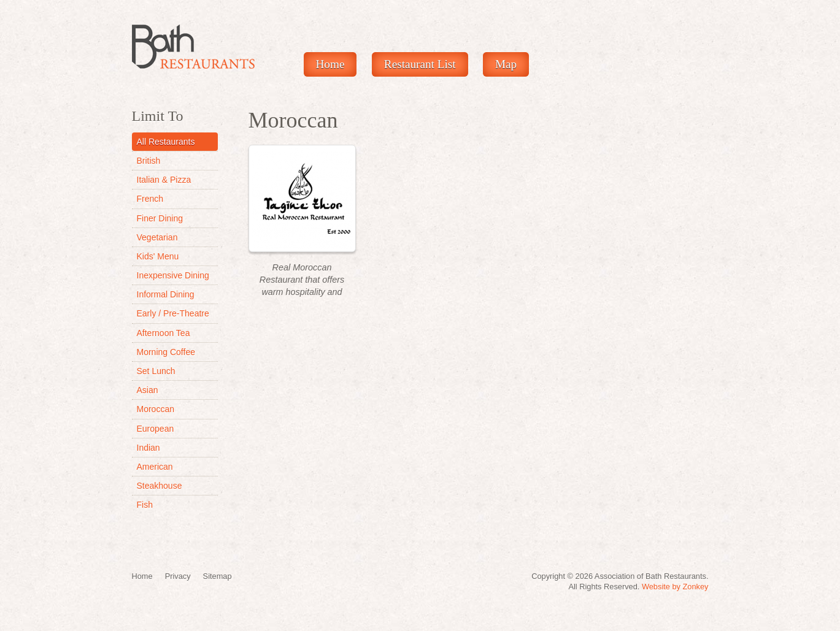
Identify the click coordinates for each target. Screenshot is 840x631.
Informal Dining (166, 294)
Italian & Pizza (164, 180)
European (156, 429)
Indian (148, 448)
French (150, 199)
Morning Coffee (166, 352)
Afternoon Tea (164, 333)
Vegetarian (157, 237)
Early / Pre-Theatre (173, 313)
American (155, 467)
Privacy (178, 576)
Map (506, 64)
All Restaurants (166, 142)
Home (330, 64)
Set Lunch (156, 371)
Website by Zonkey (675, 587)
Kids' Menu (158, 256)
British (149, 161)
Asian (148, 390)
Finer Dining (160, 218)
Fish (145, 505)
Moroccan (156, 409)
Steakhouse (160, 486)
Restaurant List (420, 64)
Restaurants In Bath (193, 47)
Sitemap (218, 576)
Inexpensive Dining (173, 275)
